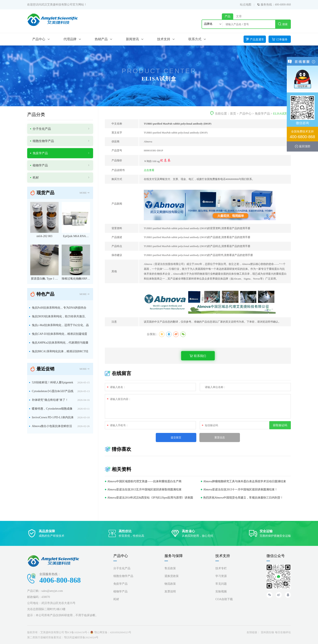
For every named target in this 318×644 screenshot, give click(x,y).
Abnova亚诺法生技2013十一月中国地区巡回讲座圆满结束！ (240, 490)
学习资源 (221, 576)
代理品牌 (70, 39)
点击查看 (149, 170)
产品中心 (39, 39)
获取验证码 (280, 425)
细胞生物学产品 (123, 576)
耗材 (116, 599)
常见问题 (221, 584)
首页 (233, 114)
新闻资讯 (132, 39)
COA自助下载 (224, 599)
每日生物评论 (283, 632)
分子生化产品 (122, 568)
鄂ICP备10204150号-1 (77, 632)
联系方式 (195, 39)
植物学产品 (120, 591)
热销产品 (101, 39)
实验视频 (221, 591)
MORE (85, 193)
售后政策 (170, 568)
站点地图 (246, 5)
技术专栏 (221, 568)
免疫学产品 (262, 114)
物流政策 (170, 584)
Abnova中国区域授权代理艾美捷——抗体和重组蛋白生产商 (144, 481)
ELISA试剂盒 (282, 114)
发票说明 (170, 591)
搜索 (283, 24)
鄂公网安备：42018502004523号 (113, 632)
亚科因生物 (267, 632)
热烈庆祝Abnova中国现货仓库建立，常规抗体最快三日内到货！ (243, 498)
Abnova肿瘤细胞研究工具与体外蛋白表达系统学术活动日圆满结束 (245, 481)
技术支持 (164, 39)
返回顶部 (305, 146)
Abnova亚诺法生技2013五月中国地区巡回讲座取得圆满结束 (144, 490)
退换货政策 (172, 576)
